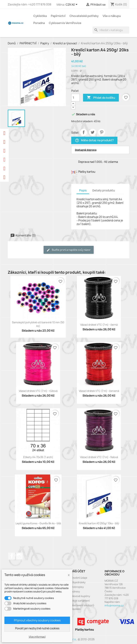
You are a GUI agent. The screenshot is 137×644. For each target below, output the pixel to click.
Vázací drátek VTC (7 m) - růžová (38, 391)
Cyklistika (40, 16)
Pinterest (102, 132)
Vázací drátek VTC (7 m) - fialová (99, 457)
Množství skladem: (82, 121)
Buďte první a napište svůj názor (69, 250)
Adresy (76, 591)
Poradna (39, 23)
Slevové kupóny (81, 596)
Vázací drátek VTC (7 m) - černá (99, 325)
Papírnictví (58, 16)
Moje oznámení (80, 601)
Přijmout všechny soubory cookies (37, 620)
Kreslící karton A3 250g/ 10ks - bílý (99, 523)
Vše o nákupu (112, 16)
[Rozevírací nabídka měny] (72, 5)
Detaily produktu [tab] (104, 190)
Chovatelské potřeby (84, 16)
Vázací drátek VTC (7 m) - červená (99, 391)
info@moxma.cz (114, 605)
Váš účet (78, 571)
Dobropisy (77, 587)
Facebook (12, 556)
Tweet (93, 132)
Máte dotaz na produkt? (94, 140)
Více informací (37, 637)
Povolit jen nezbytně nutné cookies (37, 628)
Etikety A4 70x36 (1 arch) (38, 457)
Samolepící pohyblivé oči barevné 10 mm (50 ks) (38, 324)
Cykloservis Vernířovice (65, 23)
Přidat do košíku (101, 98)
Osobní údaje (79, 578)
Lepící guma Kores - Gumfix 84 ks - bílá (38, 523)
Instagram (19, 556)
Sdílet (84, 132)
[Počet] (75, 98)
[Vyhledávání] (111, 30)
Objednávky (78, 582)
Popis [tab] (83, 190)
